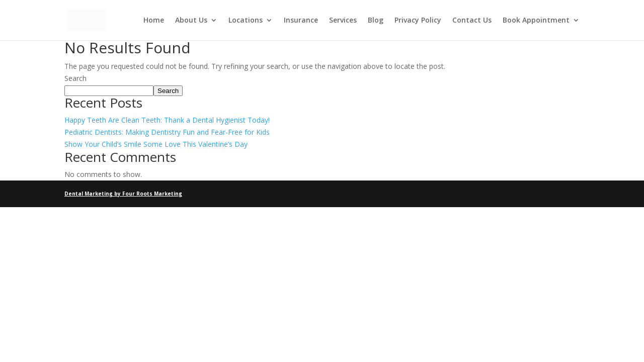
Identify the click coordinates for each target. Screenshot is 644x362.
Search (75, 78)
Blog (376, 21)
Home (154, 21)
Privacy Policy (418, 21)
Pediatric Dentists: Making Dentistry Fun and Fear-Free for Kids (167, 132)
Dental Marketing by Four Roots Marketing (123, 194)
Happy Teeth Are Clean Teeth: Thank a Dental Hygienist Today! (167, 120)
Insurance (301, 21)
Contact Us (472, 21)
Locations (246, 21)
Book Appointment (536, 21)
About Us (191, 21)
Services (343, 21)
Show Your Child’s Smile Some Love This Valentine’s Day (156, 144)
